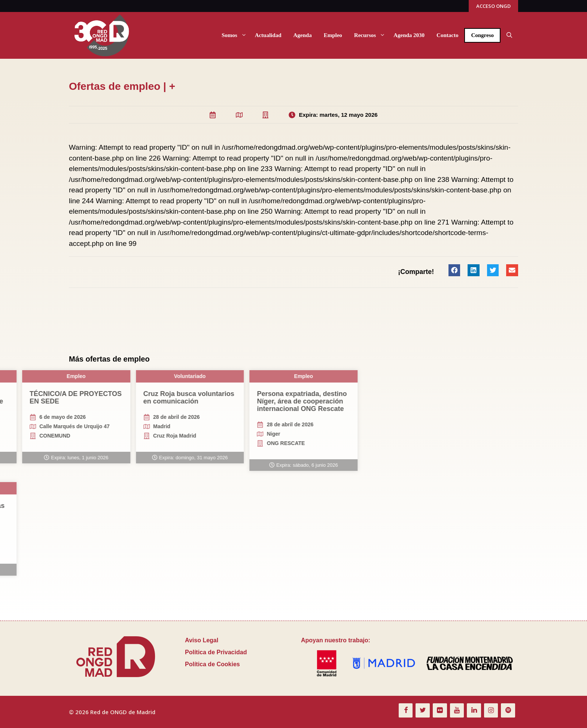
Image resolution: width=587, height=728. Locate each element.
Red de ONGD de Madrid (123, 712)
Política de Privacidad (216, 652)
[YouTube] (457, 711)
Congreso (482, 35)
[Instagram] (491, 711)
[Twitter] (423, 711)
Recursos (371, 35)
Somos (235, 35)
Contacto (447, 35)
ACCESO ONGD (493, 6)
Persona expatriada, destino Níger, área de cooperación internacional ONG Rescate (51, 401)
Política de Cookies (212, 664)
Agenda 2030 (409, 35)
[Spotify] (508, 711)
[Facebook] (406, 711)
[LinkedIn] (474, 711)
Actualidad (268, 35)
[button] (509, 35)
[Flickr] (440, 711)
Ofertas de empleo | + (122, 86)
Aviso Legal (202, 640)
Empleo (333, 35)
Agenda (302, 35)
